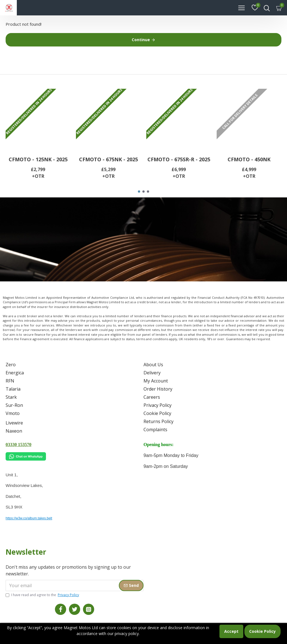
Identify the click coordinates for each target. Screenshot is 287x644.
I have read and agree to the (43, 595)
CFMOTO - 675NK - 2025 (108, 159)
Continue (141, 40)
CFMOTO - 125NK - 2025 (38, 159)
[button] (139, 192)
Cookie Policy (262, 631)
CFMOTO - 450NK (249, 159)
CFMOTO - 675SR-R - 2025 (179, 159)
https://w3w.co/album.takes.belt (29, 518)
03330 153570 (18, 445)
